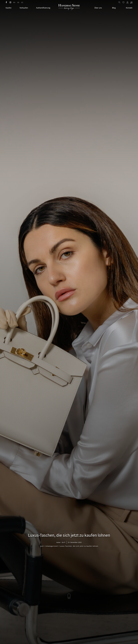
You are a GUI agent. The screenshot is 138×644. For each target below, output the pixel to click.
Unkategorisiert (69, 530)
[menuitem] (14, 2)
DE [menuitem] (18, 2)
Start (42, 546)
